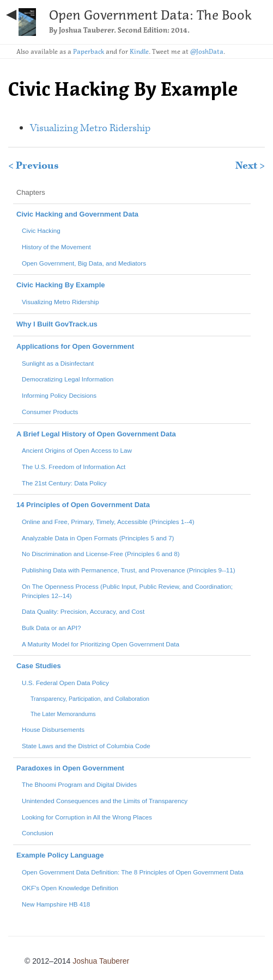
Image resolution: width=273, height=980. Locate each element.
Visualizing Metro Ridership (90, 128)
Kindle (139, 51)
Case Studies (39, 666)
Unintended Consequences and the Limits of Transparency (105, 801)
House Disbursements (53, 729)
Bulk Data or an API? (51, 628)
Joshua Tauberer (86, 30)
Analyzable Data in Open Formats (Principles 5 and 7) (98, 538)
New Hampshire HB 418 (56, 904)
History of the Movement (56, 247)
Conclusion (38, 833)
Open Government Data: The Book (150, 15)
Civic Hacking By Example (61, 285)
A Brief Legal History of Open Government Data (96, 434)
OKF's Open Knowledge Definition (70, 888)
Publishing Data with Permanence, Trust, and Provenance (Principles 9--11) (129, 570)
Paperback (89, 51)
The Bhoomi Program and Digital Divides (79, 784)
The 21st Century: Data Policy (64, 483)
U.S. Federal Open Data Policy (65, 683)
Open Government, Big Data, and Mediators (84, 263)
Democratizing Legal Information (68, 379)
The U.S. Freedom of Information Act (74, 467)
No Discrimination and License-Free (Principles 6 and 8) (101, 554)
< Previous (34, 166)
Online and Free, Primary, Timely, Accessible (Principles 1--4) (108, 522)
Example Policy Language (60, 855)
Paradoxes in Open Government (70, 768)
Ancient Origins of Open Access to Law (77, 450)
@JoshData (207, 51)
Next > (250, 166)
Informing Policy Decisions (59, 395)
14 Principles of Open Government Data (83, 505)
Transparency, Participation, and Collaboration (90, 699)
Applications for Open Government (75, 346)
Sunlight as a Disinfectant (58, 363)
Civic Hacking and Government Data (77, 214)
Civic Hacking (41, 230)
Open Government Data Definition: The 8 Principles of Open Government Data (132, 872)
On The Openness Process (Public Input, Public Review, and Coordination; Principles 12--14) (127, 591)
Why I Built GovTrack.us (57, 324)
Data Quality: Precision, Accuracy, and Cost (83, 611)
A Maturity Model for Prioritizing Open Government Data (101, 644)
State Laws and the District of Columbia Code (86, 746)
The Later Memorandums (63, 714)
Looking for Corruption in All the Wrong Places (87, 817)
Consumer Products (50, 412)
